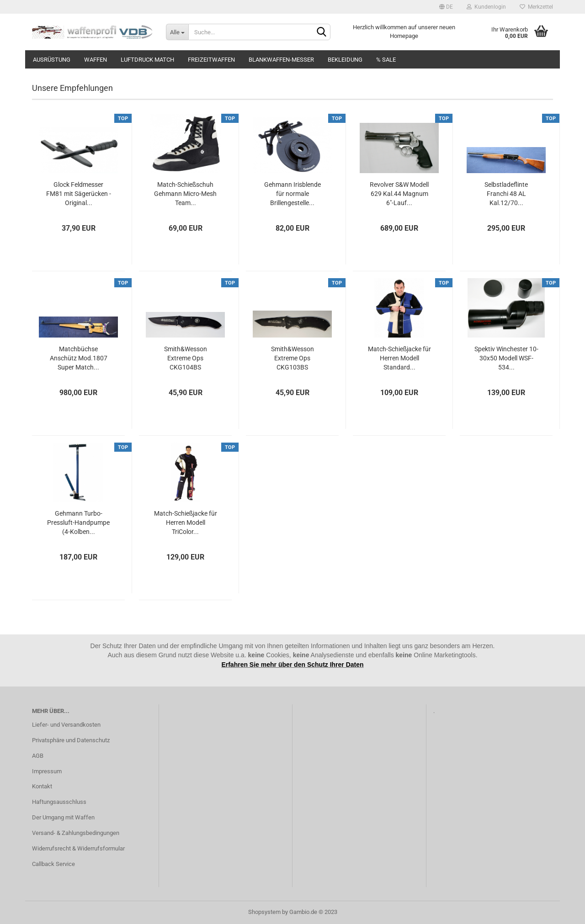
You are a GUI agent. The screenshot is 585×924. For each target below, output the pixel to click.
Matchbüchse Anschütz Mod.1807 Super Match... (79, 358)
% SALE (386, 60)
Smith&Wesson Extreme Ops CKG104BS (186, 358)
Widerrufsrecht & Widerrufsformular (78, 848)
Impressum (47, 771)
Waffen (96, 60)
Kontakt (42, 786)
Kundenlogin (486, 7)
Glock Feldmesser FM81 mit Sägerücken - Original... (79, 194)
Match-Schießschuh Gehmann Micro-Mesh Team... (185, 194)
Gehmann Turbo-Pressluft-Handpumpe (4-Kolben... (78, 523)
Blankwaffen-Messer (281, 60)
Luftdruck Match (147, 60)
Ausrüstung (52, 60)
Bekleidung (345, 60)
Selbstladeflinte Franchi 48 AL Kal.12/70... (506, 194)
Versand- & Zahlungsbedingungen (76, 833)
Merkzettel (536, 7)
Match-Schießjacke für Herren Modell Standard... (399, 358)
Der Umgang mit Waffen (63, 817)
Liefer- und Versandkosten (66, 725)
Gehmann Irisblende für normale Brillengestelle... (292, 194)
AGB (38, 756)
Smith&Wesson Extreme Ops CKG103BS (292, 358)
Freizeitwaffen (211, 60)
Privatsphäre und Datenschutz (71, 740)
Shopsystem (264, 912)
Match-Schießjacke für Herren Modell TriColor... (186, 523)
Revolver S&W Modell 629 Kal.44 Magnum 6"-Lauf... (399, 194)
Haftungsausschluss (59, 802)
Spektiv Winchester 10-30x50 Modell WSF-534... (506, 358)
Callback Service (53, 864)
